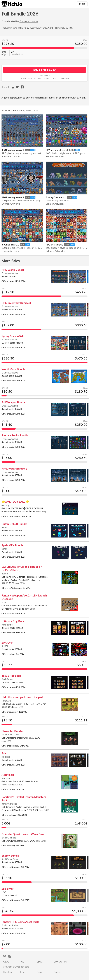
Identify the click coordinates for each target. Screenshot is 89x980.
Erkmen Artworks (29, 21)
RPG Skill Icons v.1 (10, 245)
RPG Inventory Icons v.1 (13, 150)
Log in (82, 4)
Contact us (60, 962)
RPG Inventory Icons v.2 (57, 150)
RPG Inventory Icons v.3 (13, 197)
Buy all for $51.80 (44, 70)
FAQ (22, 962)
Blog (40, 962)
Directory (7, 972)
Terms (23, 972)
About (7, 962)
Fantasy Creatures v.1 (56, 197)
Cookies (57, 972)
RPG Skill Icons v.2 (55, 245)
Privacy (40, 972)
